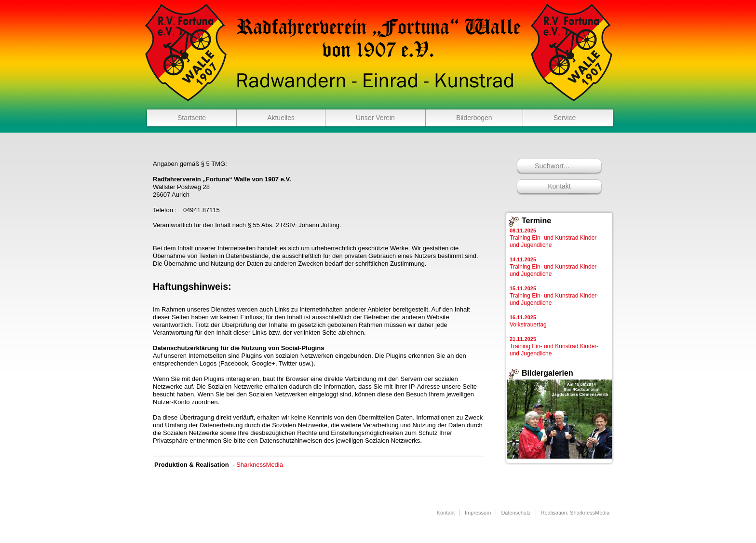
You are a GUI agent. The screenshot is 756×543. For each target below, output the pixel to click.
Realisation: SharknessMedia (575, 513)
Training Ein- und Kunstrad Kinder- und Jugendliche (554, 238)
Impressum (478, 513)
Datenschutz (516, 513)
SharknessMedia (260, 465)
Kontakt (559, 186)
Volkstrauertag (528, 321)
